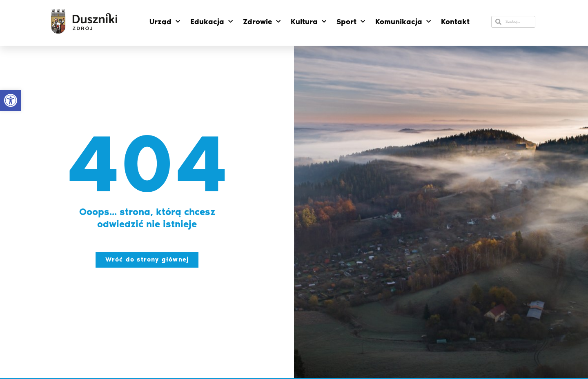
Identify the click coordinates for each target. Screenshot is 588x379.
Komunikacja (403, 22)
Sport (351, 22)
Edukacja (212, 22)
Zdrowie (262, 22)
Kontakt (455, 22)
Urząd (165, 22)
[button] (11, 100)
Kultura (308, 22)
